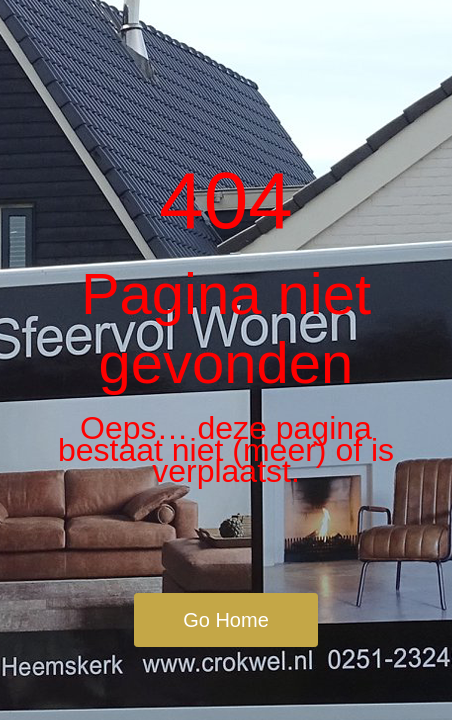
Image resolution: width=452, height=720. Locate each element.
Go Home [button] (226, 620)
